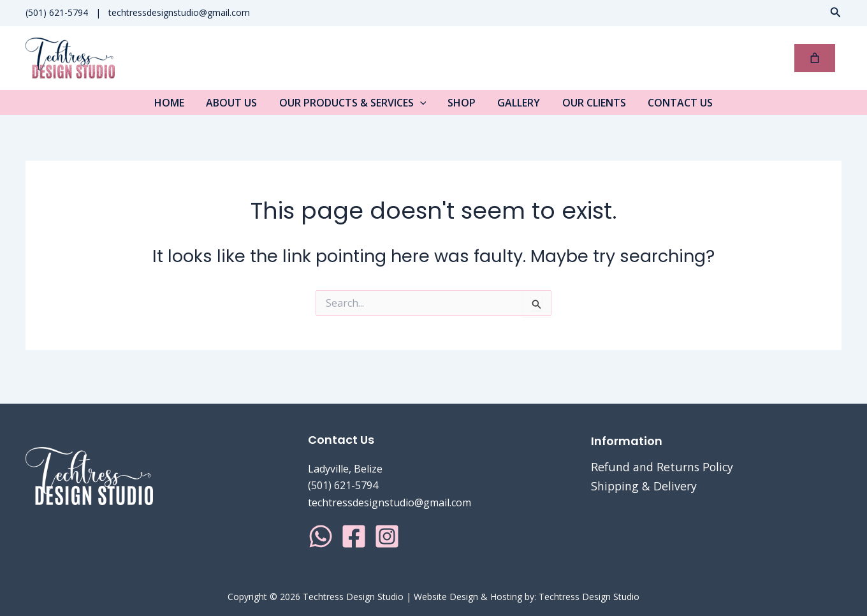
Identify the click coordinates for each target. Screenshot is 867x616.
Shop (462, 106)
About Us (237, 106)
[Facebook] (354, 536)
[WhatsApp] (321, 536)
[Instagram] (387, 536)
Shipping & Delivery (645, 486)
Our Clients (588, 106)
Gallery (516, 106)
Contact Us (672, 106)
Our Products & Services (355, 106)
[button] (836, 13)
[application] (423, 107)
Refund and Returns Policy (663, 467)
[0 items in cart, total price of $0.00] (815, 58)
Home (178, 106)
